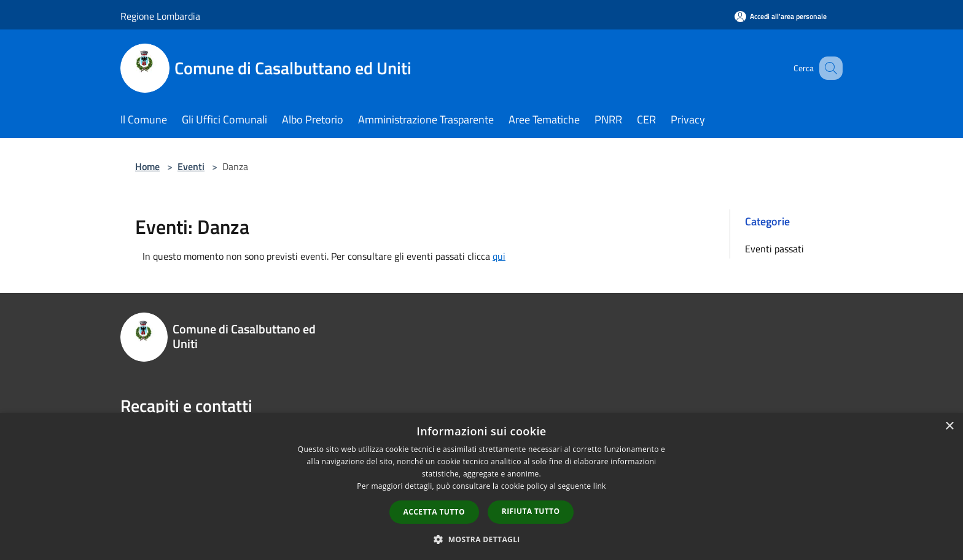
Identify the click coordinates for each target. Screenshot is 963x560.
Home (147, 166)
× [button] (949, 426)
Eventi (191, 166)
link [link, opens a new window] (600, 486)
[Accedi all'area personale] (781, 16)
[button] (481, 539)
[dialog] (481, 487)
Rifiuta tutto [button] (531, 511)
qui (499, 256)
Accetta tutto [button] (434, 512)
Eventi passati (774, 249)
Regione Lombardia (160, 16)
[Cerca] (828, 68)
